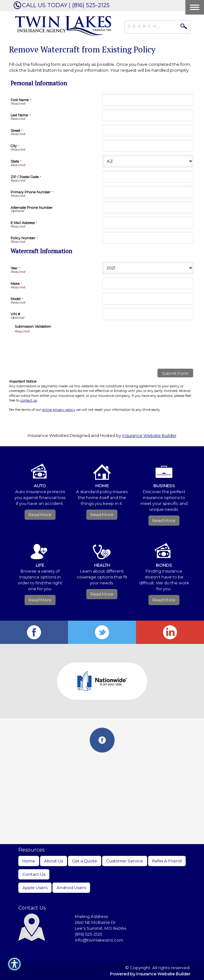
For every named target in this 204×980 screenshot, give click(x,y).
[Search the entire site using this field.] (153, 25)
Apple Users (35, 888)
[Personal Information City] (148, 146)
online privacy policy (59, 410)
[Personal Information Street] (148, 130)
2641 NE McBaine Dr (96, 922)
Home (29, 861)
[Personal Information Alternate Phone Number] (148, 207)
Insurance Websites (48, 435)
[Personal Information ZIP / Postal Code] (148, 177)
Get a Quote (85, 861)
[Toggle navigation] (195, 7)
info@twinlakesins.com (99, 940)
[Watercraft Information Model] (148, 299)
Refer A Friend (167, 861)
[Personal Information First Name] (148, 100)
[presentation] (62, 346)
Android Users (71, 888)
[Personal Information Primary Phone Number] (148, 192)
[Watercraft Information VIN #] (148, 314)
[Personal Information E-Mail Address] (148, 223)
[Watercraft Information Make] (148, 283)
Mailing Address (91, 916)
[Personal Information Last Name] (148, 115)
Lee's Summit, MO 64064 (101, 928)
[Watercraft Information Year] (148, 268)
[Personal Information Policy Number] (148, 238)
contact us (29, 400)
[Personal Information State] (148, 161)
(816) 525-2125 (88, 934)
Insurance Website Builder (149, 435)
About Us (54, 861)
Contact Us (34, 874)
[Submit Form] (175, 373)
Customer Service (125, 861)
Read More (40, 515)
